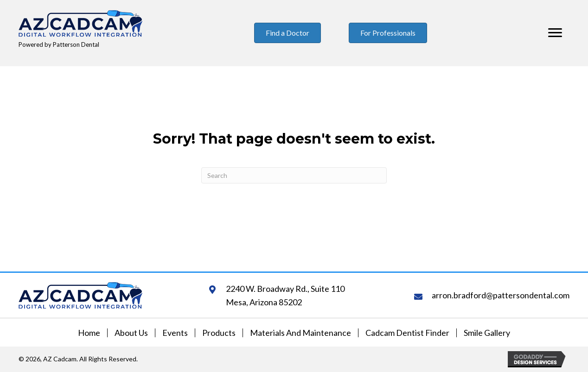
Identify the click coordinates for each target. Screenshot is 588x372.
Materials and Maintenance (300, 333)
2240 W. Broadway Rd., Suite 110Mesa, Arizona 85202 (285, 295)
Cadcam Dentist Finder (407, 333)
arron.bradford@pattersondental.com (501, 295)
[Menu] (555, 33)
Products (219, 333)
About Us (131, 333)
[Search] (294, 175)
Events (175, 333)
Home (89, 333)
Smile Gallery (487, 333)
